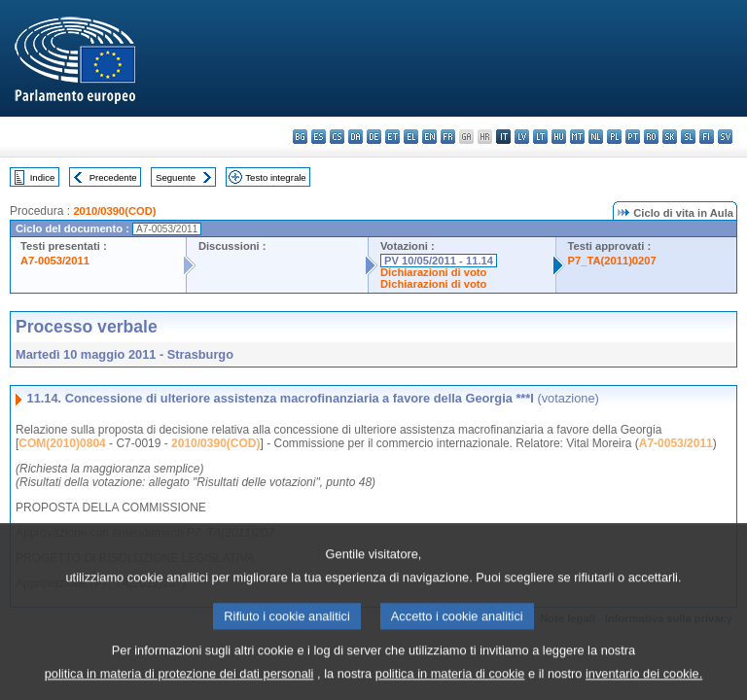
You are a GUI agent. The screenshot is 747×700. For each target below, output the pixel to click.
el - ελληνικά (411, 137)
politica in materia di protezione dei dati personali (179, 686)
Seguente (176, 177)
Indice (43, 177)
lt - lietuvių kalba (540, 137)
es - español (319, 137)
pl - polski (614, 137)
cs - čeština (337, 137)
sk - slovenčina (670, 137)
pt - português (633, 137)
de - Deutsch (374, 137)
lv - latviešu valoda (522, 137)
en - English (429, 137)
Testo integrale (275, 177)
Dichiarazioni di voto (433, 272)
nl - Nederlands (596, 137)
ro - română (651, 137)
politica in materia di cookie (450, 686)
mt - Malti (577, 137)
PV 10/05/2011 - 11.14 (439, 261)
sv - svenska (725, 137)
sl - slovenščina (688, 137)
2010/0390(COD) (114, 211)
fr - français (448, 137)
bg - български (300, 137)
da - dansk (356, 137)
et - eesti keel (392, 137)
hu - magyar (559, 137)
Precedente (113, 177)
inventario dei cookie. (644, 686)
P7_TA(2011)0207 (612, 261)
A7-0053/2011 (55, 261)
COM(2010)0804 (62, 443)
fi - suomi (707, 137)
